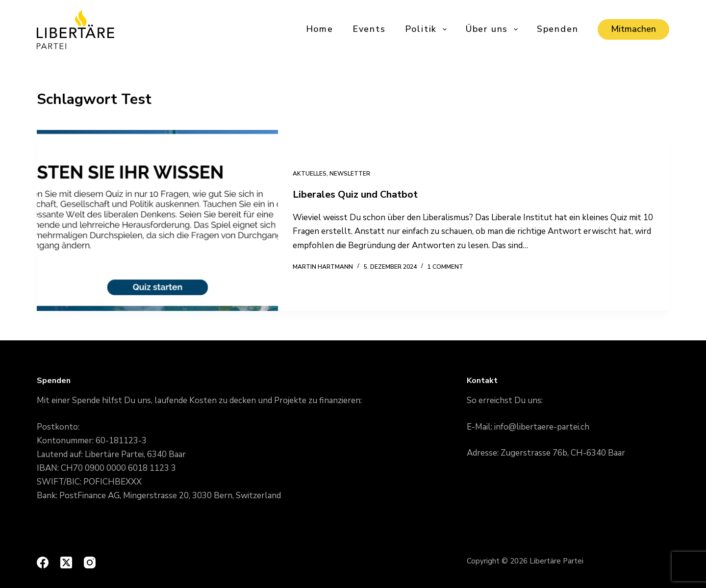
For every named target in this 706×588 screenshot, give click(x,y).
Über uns (492, 29)
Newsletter (350, 174)
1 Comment (445, 267)
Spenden (558, 29)
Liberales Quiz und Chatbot (355, 194)
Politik (427, 29)
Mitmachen (633, 29)
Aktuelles (310, 174)
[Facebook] (43, 562)
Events (369, 29)
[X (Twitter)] (66, 562)
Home (320, 29)
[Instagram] (90, 562)
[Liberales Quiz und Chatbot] (157, 220)
